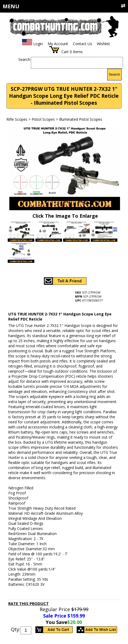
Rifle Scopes (17, 119)
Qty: (16, 629)
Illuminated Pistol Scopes (81, 119)
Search (114, 74)
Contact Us (82, 44)
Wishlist (103, 44)
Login (38, 44)
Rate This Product (28, 603)
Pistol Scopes (43, 119)
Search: (25, 59)
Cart (65, 52)
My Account (58, 44)
